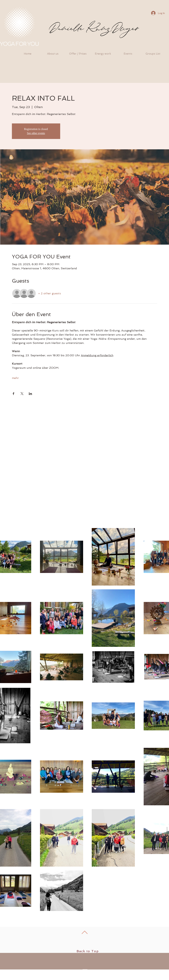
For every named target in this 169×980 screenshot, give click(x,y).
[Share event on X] (22, 394)
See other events (36, 133)
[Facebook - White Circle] (85, 977)
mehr (15, 378)
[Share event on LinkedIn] (30, 394)
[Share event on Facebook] (14, 394)
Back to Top (88, 951)
